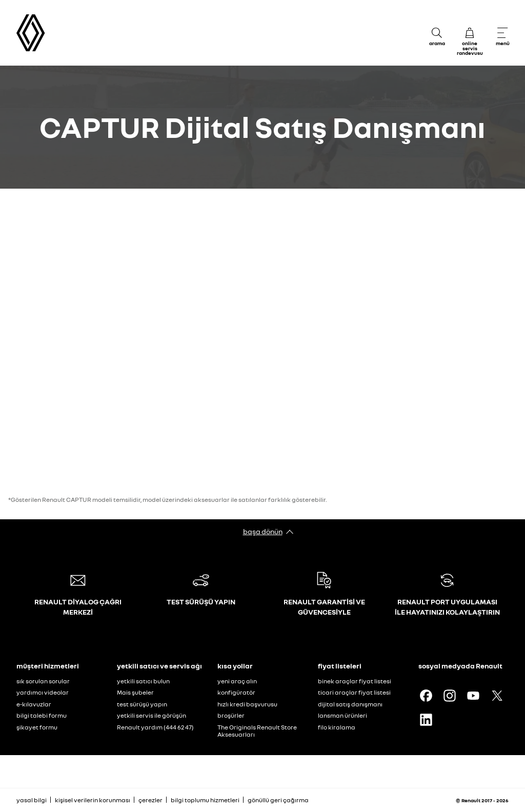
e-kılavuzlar (34, 704)
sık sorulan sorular (43, 681)
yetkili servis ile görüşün (152, 715)
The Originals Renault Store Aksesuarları (257, 731)
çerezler (150, 800)
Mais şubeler (135, 692)
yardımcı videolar (43, 692)
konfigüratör (236, 692)
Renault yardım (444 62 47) (155, 727)
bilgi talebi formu (42, 715)
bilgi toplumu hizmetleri (205, 800)
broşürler (231, 715)
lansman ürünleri (342, 715)
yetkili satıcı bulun (143, 681)
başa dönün (263, 531)
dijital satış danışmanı (350, 704)
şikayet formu (37, 727)
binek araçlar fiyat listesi (355, 681)
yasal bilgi (32, 800)
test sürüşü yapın (142, 704)
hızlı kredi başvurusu (247, 704)
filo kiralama (337, 727)
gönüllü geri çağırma (278, 800)
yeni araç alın (237, 681)
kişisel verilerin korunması (93, 800)
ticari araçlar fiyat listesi (354, 692)
